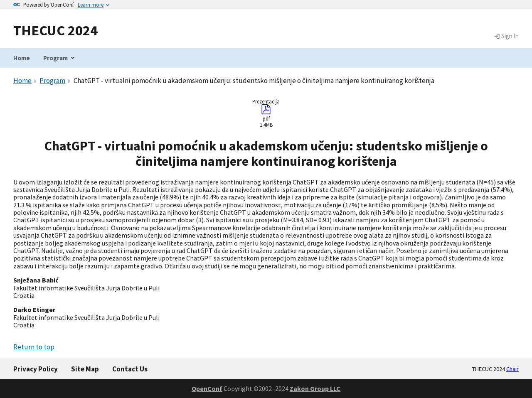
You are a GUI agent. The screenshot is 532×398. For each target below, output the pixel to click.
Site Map (85, 369)
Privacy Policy (36, 369)
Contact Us (130, 369)
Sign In (506, 36)
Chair (512, 369)
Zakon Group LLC (315, 388)
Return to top (34, 347)
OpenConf (207, 388)
